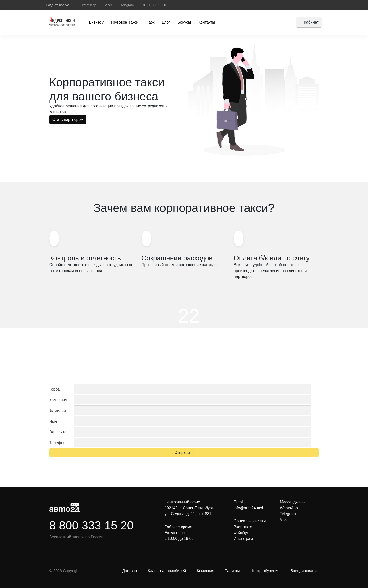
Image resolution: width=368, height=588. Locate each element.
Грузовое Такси (125, 22)
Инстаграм (243, 539)
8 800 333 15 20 (154, 5)
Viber (108, 5)
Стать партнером (68, 119)
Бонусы (184, 22)
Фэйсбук (241, 533)
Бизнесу (96, 22)
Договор (130, 571)
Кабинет (311, 22)
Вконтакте (243, 527)
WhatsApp (289, 508)
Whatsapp (89, 5)
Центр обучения (265, 571)
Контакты (207, 22)
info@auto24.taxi (248, 508)
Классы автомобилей (167, 571)
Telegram (127, 5)
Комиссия (206, 571)
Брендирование (305, 571)
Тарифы (232, 571)
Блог (166, 22)
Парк (150, 22)
